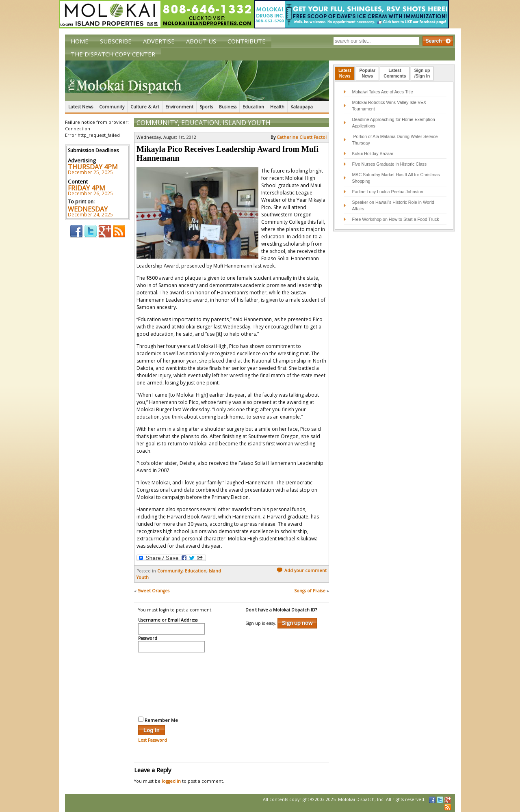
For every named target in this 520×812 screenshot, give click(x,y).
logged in (171, 781)
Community (112, 107)
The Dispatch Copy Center (113, 54)
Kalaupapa (302, 107)
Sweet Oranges (154, 591)
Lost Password (153, 740)
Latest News (81, 107)
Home (80, 41)
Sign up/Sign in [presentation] (422, 73)
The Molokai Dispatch (197, 81)
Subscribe (116, 41)
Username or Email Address (168, 620)
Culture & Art (145, 107)
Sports (206, 107)
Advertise (159, 41)
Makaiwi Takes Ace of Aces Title (382, 92)
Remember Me (158, 720)
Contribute (247, 41)
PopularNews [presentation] (368, 73)
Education (253, 107)
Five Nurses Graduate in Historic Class (389, 164)
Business (228, 107)
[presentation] (171, 683)
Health (277, 107)
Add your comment (302, 570)
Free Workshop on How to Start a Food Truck (395, 219)
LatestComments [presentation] (395, 73)
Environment (179, 107)
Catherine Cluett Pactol (302, 137)
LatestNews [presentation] (345, 73)
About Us (201, 41)
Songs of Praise (310, 591)
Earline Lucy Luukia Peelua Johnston (387, 192)
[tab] (345, 73)
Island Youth (247, 123)
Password (148, 639)
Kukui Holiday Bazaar (373, 153)
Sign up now (297, 623)
